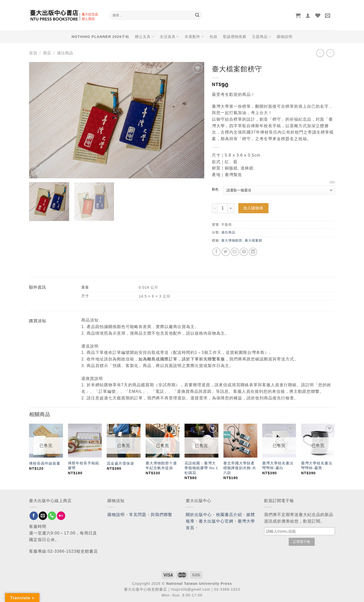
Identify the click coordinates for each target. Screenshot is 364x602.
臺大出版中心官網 (216, 521)
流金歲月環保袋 (120, 463)
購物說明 (285, 37)
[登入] (308, 15)
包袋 (213, 37)
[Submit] (197, 15)
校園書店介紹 (229, 515)
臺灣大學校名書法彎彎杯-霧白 (278, 466)
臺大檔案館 (253, 240)
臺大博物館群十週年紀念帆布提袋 (161, 466)
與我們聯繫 (162, 515)
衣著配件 (194, 37)
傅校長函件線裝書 (45, 463)
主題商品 (262, 37)
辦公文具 (145, 37)
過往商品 (65, 53)
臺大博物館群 (232, 240)
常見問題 (138, 515)
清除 (332, 182)
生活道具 (169, 37)
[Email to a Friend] (235, 252)
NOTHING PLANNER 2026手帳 (100, 37)
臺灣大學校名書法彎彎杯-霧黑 (317, 466)
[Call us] (52, 516)
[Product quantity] (222, 208)
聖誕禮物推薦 (235, 37)
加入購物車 (253, 208)
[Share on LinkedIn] (253, 252)
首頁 (33, 53)
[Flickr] (61, 516)
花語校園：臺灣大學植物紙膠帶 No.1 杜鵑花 (201, 468)
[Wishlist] (318, 15)
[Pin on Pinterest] (244, 252)
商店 (47, 53)
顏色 (215, 189)
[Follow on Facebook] (34, 516)
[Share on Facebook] (217, 252)
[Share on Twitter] (226, 252)
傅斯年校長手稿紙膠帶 (84, 466)
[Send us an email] (43, 516)
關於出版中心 (199, 515)
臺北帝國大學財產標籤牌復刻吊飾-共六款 (240, 468)
